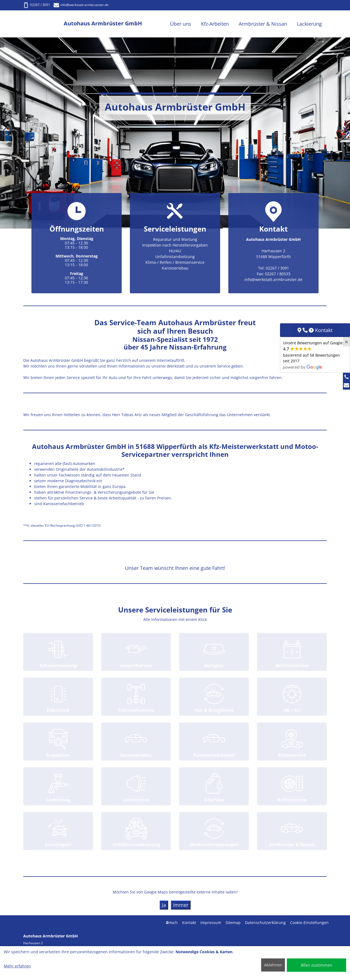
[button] (4, 133)
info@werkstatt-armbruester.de (81, 5)
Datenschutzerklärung (265, 923)
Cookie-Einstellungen (309, 923)
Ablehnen (273, 965)
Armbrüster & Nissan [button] (263, 24)
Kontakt (189, 923)
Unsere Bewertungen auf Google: (313, 355)
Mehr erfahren (17, 966)
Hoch (172, 923)
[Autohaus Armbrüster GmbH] (43, 24)
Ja (164, 905)
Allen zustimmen (317, 965)
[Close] (346, 342)
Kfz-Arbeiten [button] (215, 24)
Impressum (211, 923)
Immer (181, 905)
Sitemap (233, 923)
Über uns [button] (181, 24)
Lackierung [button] (309, 24)
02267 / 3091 (37, 5)
